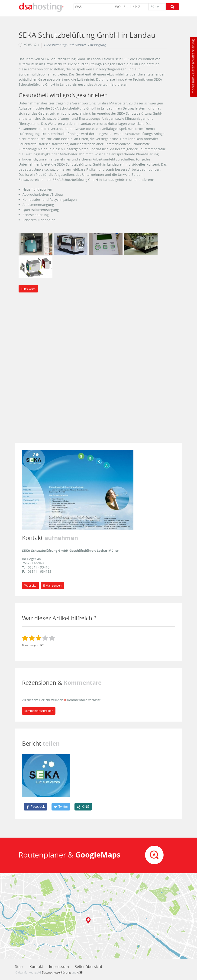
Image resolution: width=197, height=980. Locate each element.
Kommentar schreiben (39, 711)
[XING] (83, 807)
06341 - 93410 (39, 567)
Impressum (193, 86)
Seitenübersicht (89, 967)
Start (19, 967)
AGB (80, 972)
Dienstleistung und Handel (65, 45)
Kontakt (36, 967)
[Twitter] (61, 807)
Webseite (30, 586)
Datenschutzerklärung (193, 57)
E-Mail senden (52, 586)
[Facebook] (36, 807)
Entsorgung (97, 45)
